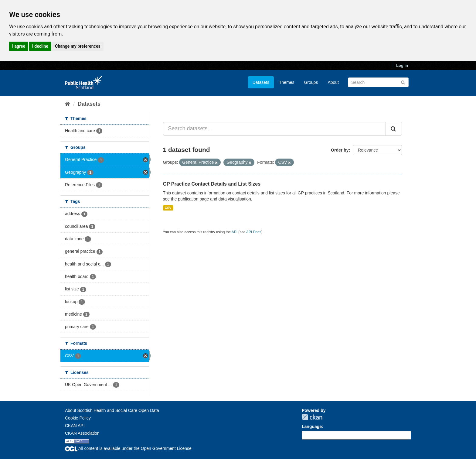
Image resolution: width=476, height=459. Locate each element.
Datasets (261, 82)
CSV (168, 208)
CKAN (312, 417)
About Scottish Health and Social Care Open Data (112, 410)
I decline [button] (40, 46)
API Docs (254, 232)
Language (312, 426)
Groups (311, 82)
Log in (402, 65)
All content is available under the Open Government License (128, 448)
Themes (287, 82)
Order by (340, 150)
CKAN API (75, 426)
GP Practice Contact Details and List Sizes (212, 184)
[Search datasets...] (275, 129)
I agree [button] (19, 46)
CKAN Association (82, 433)
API (235, 232)
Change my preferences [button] (78, 46)
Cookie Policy (78, 418)
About (333, 82)
